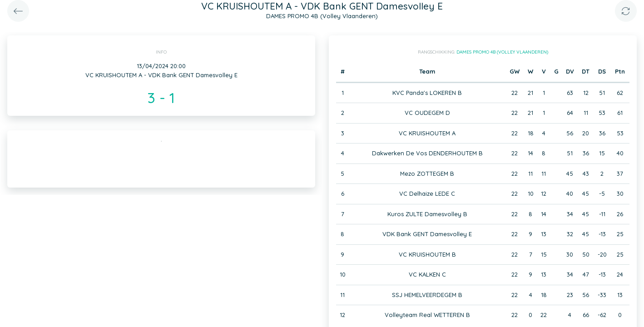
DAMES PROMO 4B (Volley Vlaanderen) (502, 52)
